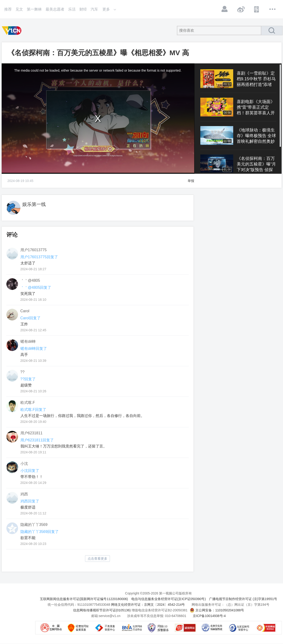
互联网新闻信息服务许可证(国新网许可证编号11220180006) (84, 599)
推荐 (8, 9)
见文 (19, 9)
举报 (191, 181)
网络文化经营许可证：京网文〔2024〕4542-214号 (148, 605)
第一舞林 (34, 9)
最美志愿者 (55, 9)
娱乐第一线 (34, 204)
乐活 (72, 9)
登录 (225, 9)
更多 (273, 9)
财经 (83, 9)
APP (257, 9)
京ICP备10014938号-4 (209, 616)
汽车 (94, 9)
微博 (241, 9)
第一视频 (12, 31)
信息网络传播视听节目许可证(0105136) (102, 610)
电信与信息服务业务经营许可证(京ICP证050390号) (169, 599)
